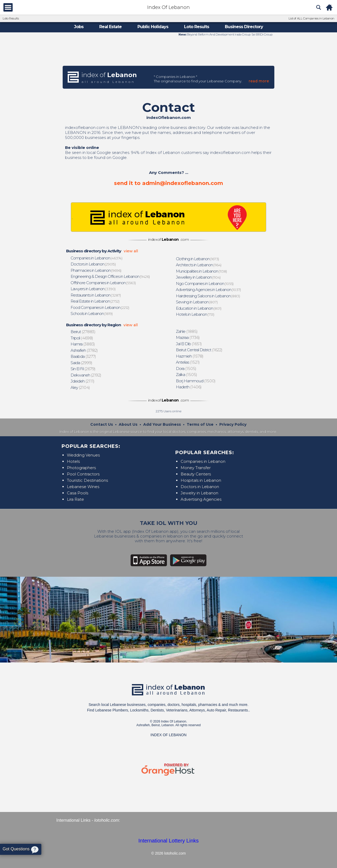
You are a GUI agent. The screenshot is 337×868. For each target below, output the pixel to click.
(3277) (83, 356)
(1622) (199, 350)
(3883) (83, 344)
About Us (128, 424)
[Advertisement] (168, 51)
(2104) (80, 387)
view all (131, 251)
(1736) (188, 337)
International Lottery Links (168, 841)
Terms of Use (200, 424)
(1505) (186, 368)
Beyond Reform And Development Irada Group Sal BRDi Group (229, 34)
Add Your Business (162, 424)
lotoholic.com (106, 820)
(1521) (188, 362)
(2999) (82, 363)
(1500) (196, 381)
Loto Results (11, 18)
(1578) (190, 356)
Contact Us (102, 424)
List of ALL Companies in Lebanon (311, 18)
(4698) (82, 338)
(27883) (83, 332)
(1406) (189, 387)
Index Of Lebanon (168, 7)
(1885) (187, 331)
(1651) (189, 344)
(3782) (84, 350)
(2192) (86, 375)
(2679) (83, 369)
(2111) (83, 381)
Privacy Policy (233, 424)
